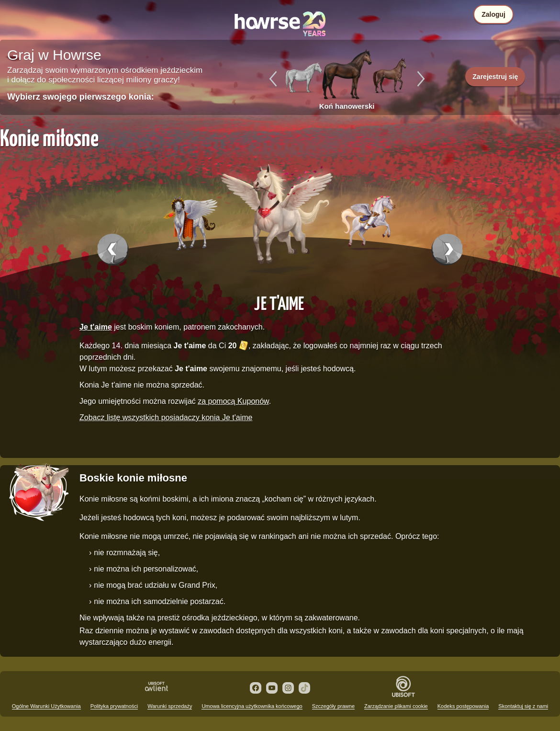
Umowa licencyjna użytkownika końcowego (252, 706)
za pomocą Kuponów (233, 401)
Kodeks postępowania (463, 706)
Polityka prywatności (114, 706)
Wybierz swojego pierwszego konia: (81, 97)
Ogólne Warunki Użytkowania (46, 706)
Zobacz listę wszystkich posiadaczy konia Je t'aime (166, 417)
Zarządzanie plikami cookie (396, 706)
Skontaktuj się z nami (523, 706)
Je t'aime (279, 303)
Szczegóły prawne (333, 706)
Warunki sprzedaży (170, 706)
